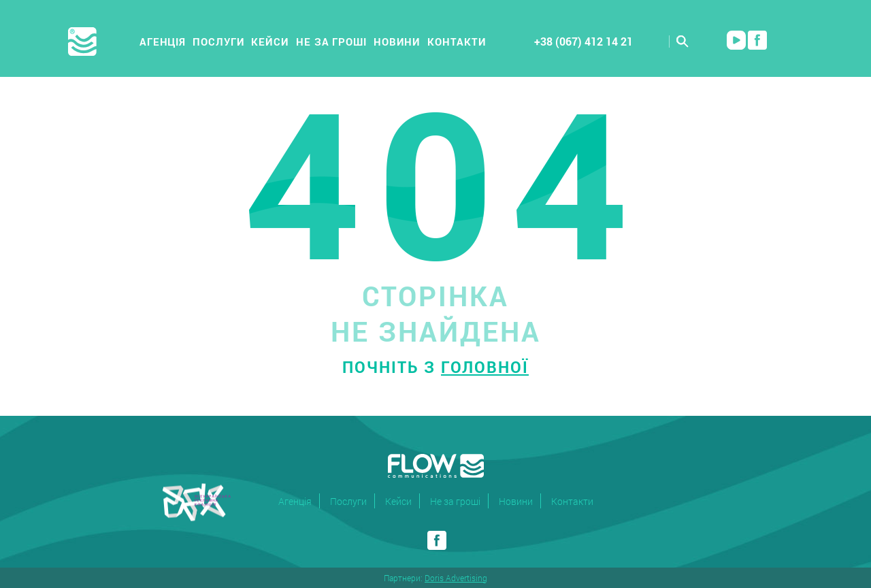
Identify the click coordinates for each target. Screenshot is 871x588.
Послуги (218, 42)
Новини (397, 42)
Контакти (457, 42)
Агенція (163, 42)
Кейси (270, 42)
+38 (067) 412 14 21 (584, 41)
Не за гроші (331, 42)
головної (485, 367)
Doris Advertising (456, 578)
